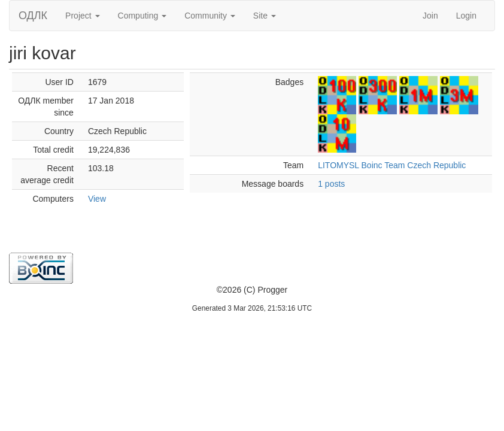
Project (82, 16)
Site (265, 16)
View (97, 199)
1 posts (331, 184)
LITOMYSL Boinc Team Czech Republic (392, 165)
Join (430, 16)
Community (210, 16)
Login (466, 16)
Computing (142, 16)
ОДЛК (33, 16)
